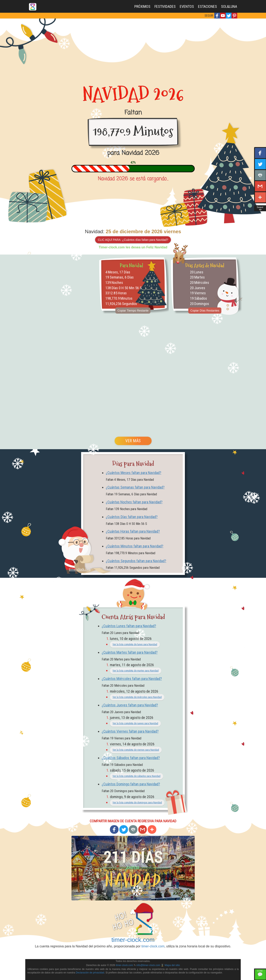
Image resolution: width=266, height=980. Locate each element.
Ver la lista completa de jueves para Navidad (135, 723)
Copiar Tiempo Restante (133, 311)
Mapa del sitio (172, 965)
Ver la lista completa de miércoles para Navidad (137, 697)
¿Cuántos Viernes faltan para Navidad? (130, 731)
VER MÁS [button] (133, 441)
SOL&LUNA (229, 6)
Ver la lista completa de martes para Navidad (136, 671)
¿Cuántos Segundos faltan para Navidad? (136, 561)
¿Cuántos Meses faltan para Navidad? (134, 473)
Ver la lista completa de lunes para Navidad (135, 644)
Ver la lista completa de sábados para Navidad (136, 776)
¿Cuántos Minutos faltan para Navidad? (135, 546)
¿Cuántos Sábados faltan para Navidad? (131, 758)
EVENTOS (187, 6)
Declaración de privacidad (90, 973)
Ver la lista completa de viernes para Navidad (136, 750)
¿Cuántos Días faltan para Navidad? (132, 517)
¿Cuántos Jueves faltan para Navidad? (130, 705)
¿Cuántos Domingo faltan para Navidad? (131, 784)
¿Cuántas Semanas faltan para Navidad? (135, 487)
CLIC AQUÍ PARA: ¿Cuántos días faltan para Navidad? (133, 240)
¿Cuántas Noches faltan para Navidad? (134, 502)
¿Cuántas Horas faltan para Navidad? (133, 531)
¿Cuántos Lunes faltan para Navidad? (129, 626)
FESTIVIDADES (165, 6)
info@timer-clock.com (148, 965)
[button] (217, 16)
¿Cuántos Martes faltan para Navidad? (130, 652)
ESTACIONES (207, 6)
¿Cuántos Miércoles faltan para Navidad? (132, 679)
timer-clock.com (133, 940)
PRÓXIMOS (142, 6)
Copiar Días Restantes (205, 311)
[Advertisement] (133, 49)
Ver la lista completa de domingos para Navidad (137, 803)
